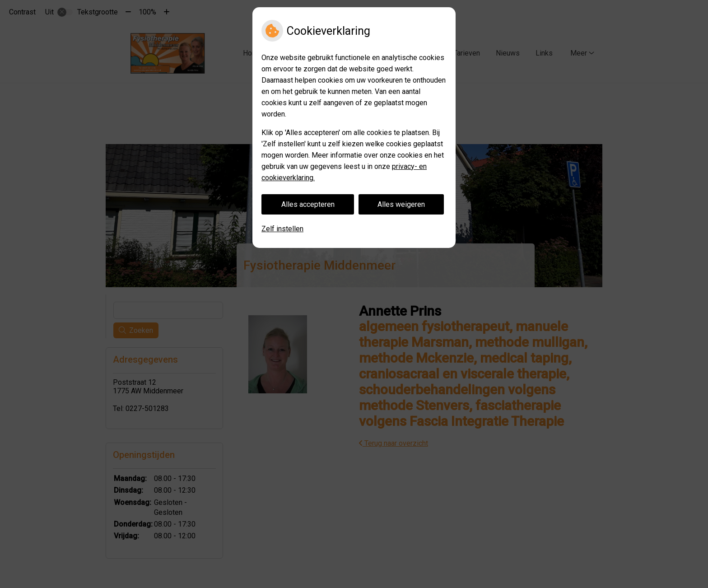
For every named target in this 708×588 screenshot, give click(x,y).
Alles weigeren (401, 204)
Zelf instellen (282, 229)
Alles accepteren (308, 204)
